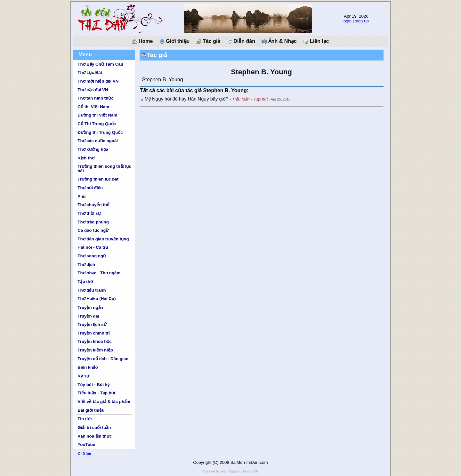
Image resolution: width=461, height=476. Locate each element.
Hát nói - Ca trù (93, 247)
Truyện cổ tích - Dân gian (103, 359)
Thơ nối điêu (90, 188)
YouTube (86, 444)
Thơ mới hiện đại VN (98, 81)
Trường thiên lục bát (98, 179)
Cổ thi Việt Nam (93, 107)
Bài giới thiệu (91, 410)
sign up (362, 21)
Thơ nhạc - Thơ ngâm (99, 273)
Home (143, 41)
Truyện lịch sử (92, 324)
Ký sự (83, 376)
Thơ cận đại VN (93, 90)
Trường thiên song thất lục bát (104, 168)
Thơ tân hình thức (96, 98)
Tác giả (208, 41)
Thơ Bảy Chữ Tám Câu (100, 64)
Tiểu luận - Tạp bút (96, 393)
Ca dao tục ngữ (93, 230)
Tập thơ (85, 282)
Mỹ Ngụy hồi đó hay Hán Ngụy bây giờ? (186, 99)
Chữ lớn (85, 454)
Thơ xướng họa (93, 149)
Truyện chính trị (93, 333)
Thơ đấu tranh (92, 290)
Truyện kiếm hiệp (95, 350)
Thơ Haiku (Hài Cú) (97, 299)
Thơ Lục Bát (90, 73)
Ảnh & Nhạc (279, 41)
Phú (81, 196)
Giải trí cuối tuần (94, 428)
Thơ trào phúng (93, 222)
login (347, 21)
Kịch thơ (86, 158)
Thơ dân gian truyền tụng (103, 239)
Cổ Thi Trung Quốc (97, 124)
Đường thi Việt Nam (97, 115)
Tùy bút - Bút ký (94, 385)
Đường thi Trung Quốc (100, 132)
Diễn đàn (241, 41)
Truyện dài (88, 316)
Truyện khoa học (94, 341)
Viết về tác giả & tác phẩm (104, 402)
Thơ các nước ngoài (98, 141)
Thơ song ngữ (92, 256)
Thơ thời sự (89, 213)
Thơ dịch (86, 265)
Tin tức (85, 419)
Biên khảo (88, 367)
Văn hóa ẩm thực (95, 436)
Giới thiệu (175, 41)
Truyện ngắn (90, 307)
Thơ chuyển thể (93, 205)
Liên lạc (316, 41)
